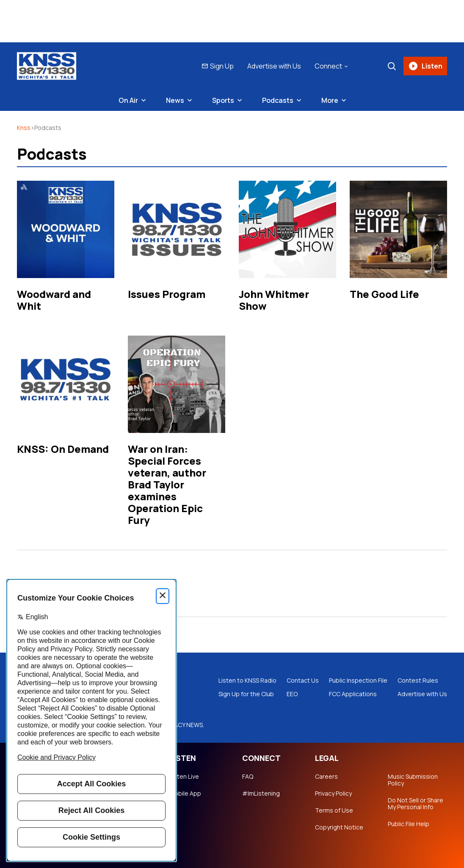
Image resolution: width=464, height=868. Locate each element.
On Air (128, 100)
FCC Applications (353, 694)
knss (24, 128)
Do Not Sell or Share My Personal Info (416, 804)
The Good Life (384, 294)
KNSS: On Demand (63, 449)
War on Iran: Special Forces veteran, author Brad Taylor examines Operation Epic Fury (167, 484)
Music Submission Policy (413, 780)
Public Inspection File (358, 681)
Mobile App (185, 794)
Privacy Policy (333, 794)
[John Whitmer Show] (287, 229)
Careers (326, 777)
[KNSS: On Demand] (66, 384)
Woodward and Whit (54, 300)
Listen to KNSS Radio (247, 681)
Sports (223, 100)
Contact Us (303, 681)
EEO (292, 694)
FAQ (248, 777)
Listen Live (184, 777)
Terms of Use (334, 810)
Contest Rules (418, 681)
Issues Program (167, 294)
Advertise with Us (274, 66)
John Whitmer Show (274, 300)
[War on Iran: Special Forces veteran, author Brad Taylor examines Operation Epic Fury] (177, 384)
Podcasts (278, 100)
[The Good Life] (398, 229)
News (175, 100)
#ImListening (261, 794)
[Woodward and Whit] (66, 229)
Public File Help (409, 824)
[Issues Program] (177, 229)
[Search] (392, 66)
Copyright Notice (339, 827)
